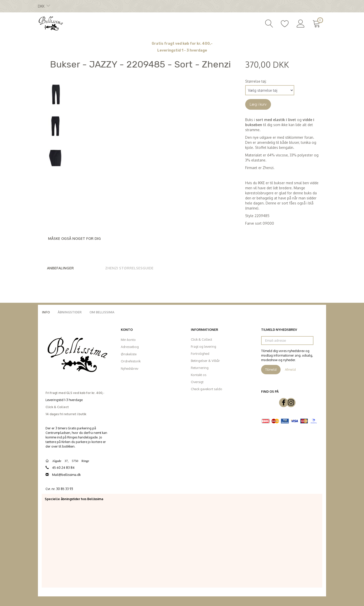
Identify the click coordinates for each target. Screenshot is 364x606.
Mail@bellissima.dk (66, 475)
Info (46, 312)
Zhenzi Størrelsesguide (129, 268)
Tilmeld (271, 369)
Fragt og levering (203, 346)
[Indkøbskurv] (317, 23)
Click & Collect (201, 339)
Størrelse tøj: (256, 81)
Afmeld (290, 369)
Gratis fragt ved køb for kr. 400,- (182, 44)
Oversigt (197, 382)
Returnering (200, 368)
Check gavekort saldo (207, 389)
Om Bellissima (102, 312)
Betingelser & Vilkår (205, 361)
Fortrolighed (200, 354)
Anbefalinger (60, 268)
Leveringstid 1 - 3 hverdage (182, 50)
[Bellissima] (51, 23)
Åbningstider (70, 312)
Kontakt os (199, 375)
